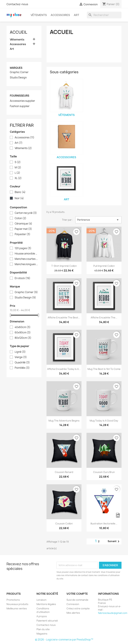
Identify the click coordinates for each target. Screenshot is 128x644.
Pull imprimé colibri (104, 266)
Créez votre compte (78, 608)
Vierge (21, 357)
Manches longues (26, 264)
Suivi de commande (77, 600)
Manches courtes (26, 259)
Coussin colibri (64, 524)
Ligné (20, 352)
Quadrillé (22, 363)
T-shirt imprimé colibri (64, 266)
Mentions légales (46, 604)
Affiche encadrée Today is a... (64, 369)
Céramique (23, 224)
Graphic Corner (19, 72)
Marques (16, 68)
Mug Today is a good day (104, 421)
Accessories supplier (22, 101)
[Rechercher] (104, 15)
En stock (22, 278)
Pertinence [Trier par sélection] (98, 220)
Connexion (73, 604)
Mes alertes (73, 613)
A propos (42, 616)
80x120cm (23, 338)
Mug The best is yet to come (104, 369)
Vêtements (39, 15)
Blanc (20, 192)
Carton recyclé (26, 213)
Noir (19, 198)
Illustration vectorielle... (104, 524)
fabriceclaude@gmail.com (113, 613)
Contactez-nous (17, 4)
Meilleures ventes (17, 608)
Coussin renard (64, 472)
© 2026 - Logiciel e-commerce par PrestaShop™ (64, 640)
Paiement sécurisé (47, 621)
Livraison (41, 600)
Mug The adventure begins (64, 421)
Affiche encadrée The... (104, 318)
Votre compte (77, 594)
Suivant (114, 541)
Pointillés (22, 368)
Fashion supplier (20, 106)
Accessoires (60, 15)
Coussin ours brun (104, 472)
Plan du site (43, 629)
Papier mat (23, 229)
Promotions (13, 600)
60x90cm (23, 333)
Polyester (22, 234)
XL (18, 178)
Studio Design (18, 78)
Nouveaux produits (17, 604)
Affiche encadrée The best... (64, 318)
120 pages (23, 248)
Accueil (18, 32)
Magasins (42, 634)
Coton (20, 218)
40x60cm (23, 327)
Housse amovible (26, 254)
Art (76, 15)
